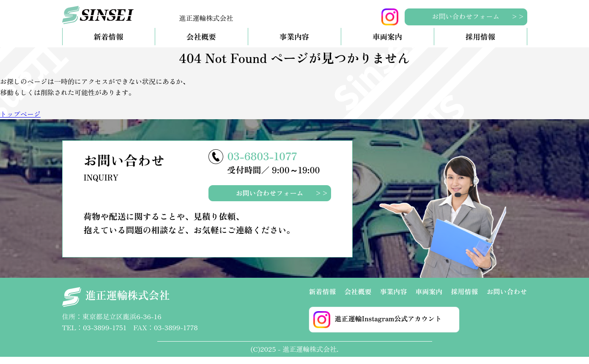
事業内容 (294, 44)
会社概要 (201, 44)
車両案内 (387, 44)
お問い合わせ (507, 298)
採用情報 (480, 44)
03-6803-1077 (262, 163)
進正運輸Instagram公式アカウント (377, 327)
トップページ (20, 121)
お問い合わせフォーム (466, 16)
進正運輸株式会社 (116, 304)
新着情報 (108, 44)
